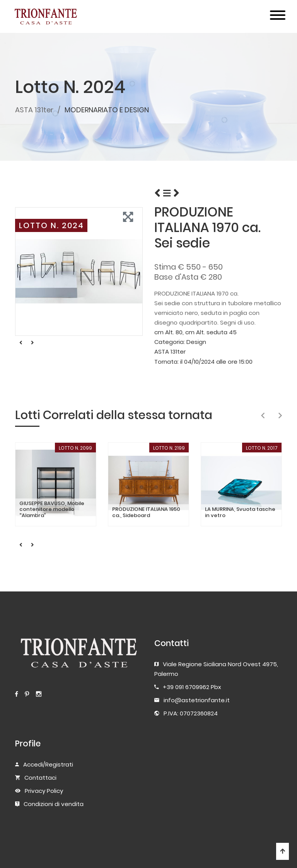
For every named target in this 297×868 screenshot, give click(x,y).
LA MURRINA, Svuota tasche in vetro (240, 512)
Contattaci (40, 778)
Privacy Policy (44, 791)
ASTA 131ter (34, 110)
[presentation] (263, 416)
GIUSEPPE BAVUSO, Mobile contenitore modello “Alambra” (52, 510)
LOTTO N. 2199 (169, 448)
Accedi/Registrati (48, 764)
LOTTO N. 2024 (51, 225)
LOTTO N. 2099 (75, 448)
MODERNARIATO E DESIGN (107, 110)
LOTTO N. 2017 (262, 448)
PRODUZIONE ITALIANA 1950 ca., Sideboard (146, 512)
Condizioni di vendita (54, 804)
